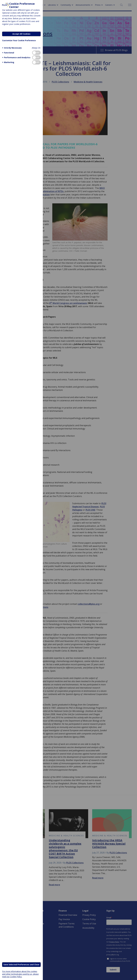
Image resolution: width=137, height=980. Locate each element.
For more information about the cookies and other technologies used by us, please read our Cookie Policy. (20, 974)
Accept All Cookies (21, 34)
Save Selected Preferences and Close (21, 965)
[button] (12, 48)
